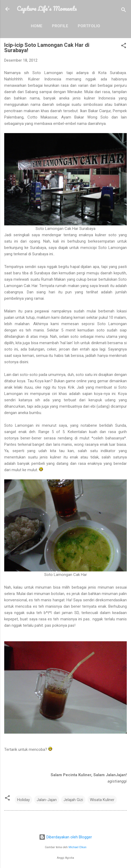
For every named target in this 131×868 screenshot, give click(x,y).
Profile (60, 26)
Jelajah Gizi (73, 800)
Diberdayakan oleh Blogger (65, 837)
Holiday (23, 800)
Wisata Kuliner (102, 800)
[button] (124, 46)
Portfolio (89, 26)
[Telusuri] (124, 11)
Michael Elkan (77, 847)
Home (37, 26)
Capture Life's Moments (47, 8)
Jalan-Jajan (47, 800)
